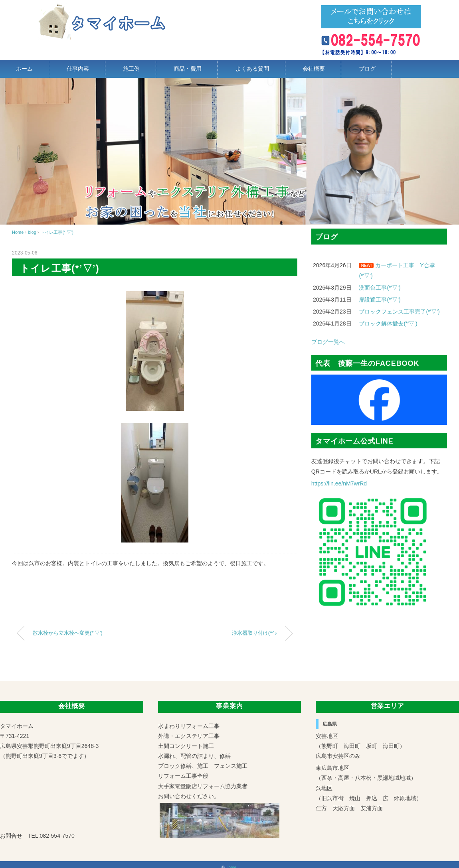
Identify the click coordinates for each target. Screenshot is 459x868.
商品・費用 (188, 69)
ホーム (24, 69)
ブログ (367, 69)
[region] (229, 151)
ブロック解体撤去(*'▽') (388, 324)
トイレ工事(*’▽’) (57, 232)
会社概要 (314, 69)
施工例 (131, 69)
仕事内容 (78, 69)
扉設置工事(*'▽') (380, 300)
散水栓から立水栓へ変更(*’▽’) (68, 633)
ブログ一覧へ (328, 342)
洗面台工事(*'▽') (380, 288)
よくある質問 (252, 69)
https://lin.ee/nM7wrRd (339, 483)
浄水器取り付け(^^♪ (254, 633)
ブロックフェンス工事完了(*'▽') (399, 312)
